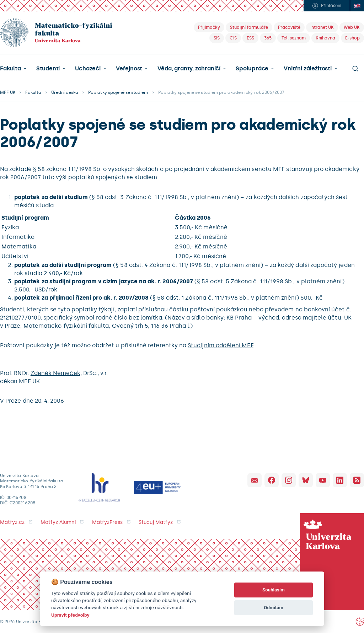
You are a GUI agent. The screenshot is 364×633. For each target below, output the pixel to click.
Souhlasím (274, 590)
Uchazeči (88, 69)
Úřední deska (65, 92)
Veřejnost (129, 69)
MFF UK (8, 92)
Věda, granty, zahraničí (189, 69)
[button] (13, 69)
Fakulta (10, 69)
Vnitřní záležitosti (307, 69)
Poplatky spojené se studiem (118, 92)
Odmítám (274, 608)
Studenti (48, 69)
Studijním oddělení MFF (220, 345)
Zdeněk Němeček (55, 373)
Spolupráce (252, 69)
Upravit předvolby (70, 615)
